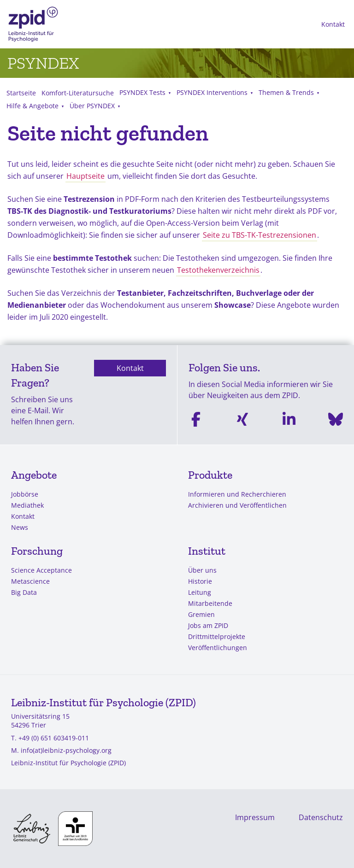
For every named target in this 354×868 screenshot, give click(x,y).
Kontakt (333, 24)
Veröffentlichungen (218, 648)
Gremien (201, 614)
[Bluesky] (336, 421)
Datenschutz (321, 817)
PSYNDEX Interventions (212, 92)
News (20, 527)
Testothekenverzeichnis (218, 270)
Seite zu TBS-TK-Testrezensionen (260, 235)
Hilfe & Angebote (32, 106)
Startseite (21, 93)
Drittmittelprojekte (217, 636)
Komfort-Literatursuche (78, 93)
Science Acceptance (41, 570)
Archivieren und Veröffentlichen (237, 505)
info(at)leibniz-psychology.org (66, 750)
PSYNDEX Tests (142, 92)
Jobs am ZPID (208, 625)
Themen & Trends (286, 92)
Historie (200, 581)
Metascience (30, 581)
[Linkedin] (289, 421)
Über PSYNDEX (92, 106)
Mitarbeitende (210, 603)
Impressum (255, 817)
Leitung (200, 592)
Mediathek (27, 505)
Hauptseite (86, 176)
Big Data (24, 592)
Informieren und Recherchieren (237, 494)
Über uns (202, 570)
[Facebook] (196, 421)
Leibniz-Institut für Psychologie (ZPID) (68, 763)
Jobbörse (25, 494)
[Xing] (242, 421)
